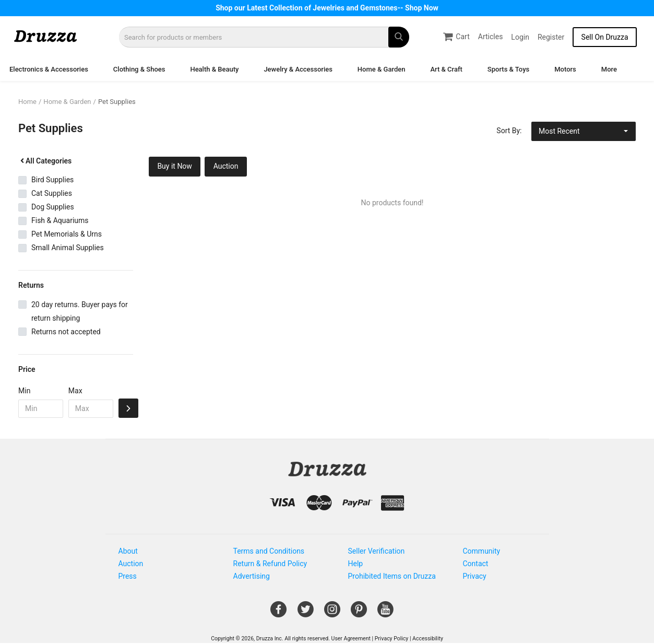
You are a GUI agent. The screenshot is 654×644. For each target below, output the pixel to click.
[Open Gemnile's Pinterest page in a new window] (359, 613)
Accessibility (428, 639)
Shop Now (422, 8)
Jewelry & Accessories (298, 69)
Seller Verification (377, 551)
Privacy (475, 576)
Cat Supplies (52, 193)
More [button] (609, 69)
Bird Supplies (52, 180)
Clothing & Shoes (139, 69)
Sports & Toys (508, 69)
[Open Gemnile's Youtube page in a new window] (385, 613)
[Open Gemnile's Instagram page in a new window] (332, 613)
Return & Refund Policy (270, 564)
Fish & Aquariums (60, 220)
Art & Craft (446, 69)
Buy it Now (175, 166)
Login (520, 37)
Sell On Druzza (605, 37)
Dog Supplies (53, 207)
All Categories (45, 161)
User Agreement (351, 639)
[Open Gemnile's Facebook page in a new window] (278, 613)
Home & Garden (382, 69)
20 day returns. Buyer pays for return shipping (80, 311)
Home (27, 102)
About (128, 551)
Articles (491, 37)
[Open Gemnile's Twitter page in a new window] (306, 613)
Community (482, 551)
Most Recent (559, 131)
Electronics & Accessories (49, 69)
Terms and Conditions (269, 551)
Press (128, 576)
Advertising (252, 576)
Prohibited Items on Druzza (392, 576)
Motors (565, 69)
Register (551, 37)
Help (356, 564)
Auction (226, 166)
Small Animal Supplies (68, 248)
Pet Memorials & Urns (67, 234)
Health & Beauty (214, 69)
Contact (476, 564)
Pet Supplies (117, 102)
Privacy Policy (392, 639)
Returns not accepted (66, 332)
